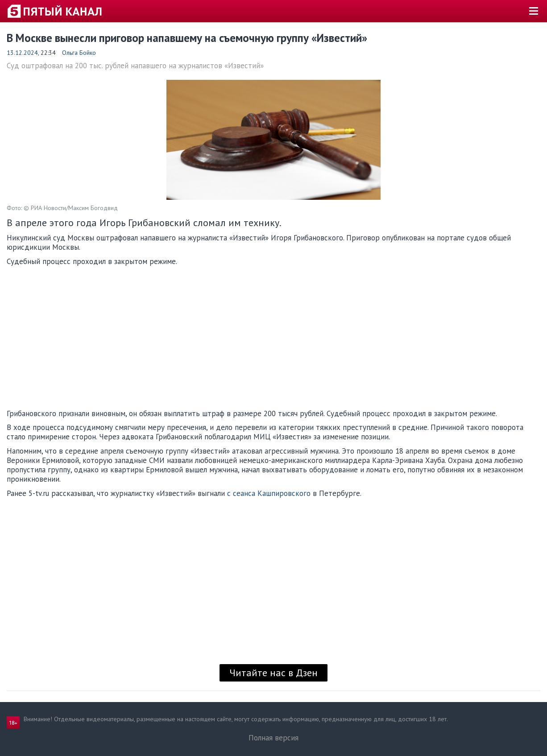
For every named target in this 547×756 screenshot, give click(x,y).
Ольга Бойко (79, 53)
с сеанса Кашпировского (269, 493)
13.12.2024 (22, 53)
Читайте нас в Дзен (273, 673)
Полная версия (273, 738)
